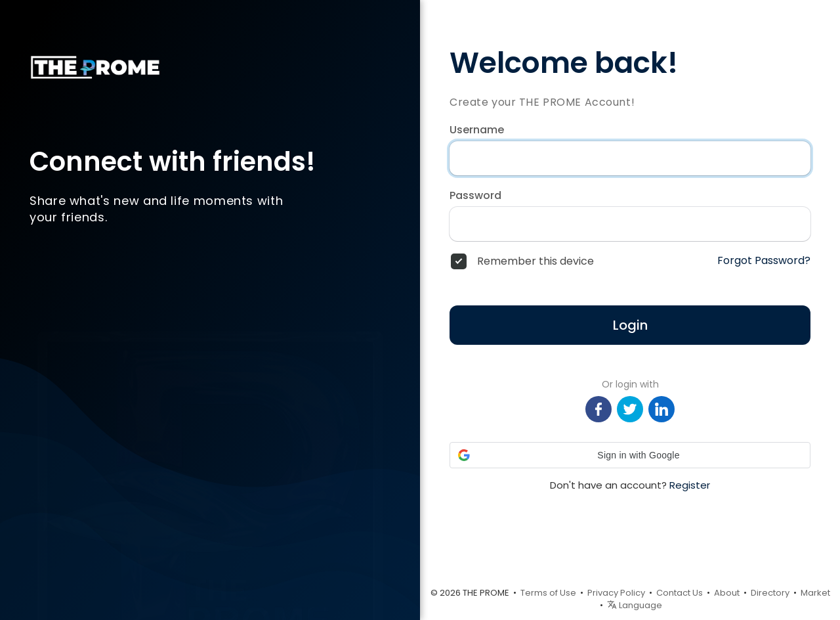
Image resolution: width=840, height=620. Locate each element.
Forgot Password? (764, 261)
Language (635, 605)
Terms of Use (548, 593)
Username (477, 130)
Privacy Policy (616, 593)
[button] (630, 455)
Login (630, 325)
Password (475, 196)
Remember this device (535, 261)
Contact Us (680, 593)
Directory (770, 593)
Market (815, 593)
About (727, 593)
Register (690, 485)
